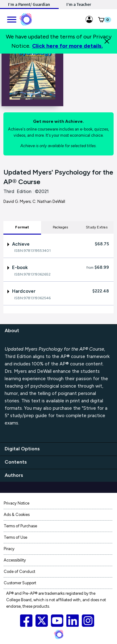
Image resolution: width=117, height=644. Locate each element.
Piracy (9, 549)
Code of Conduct (19, 572)
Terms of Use (15, 537)
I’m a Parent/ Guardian (29, 4)
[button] (101, 21)
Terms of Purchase (20, 526)
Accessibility (15, 560)
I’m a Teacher (79, 4)
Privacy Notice (17, 503)
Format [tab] (22, 227)
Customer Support (20, 583)
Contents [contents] (16, 462)
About (12, 330)
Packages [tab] (61, 227)
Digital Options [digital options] (22, 449)
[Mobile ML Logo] (26, 18)
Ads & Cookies (17, 515)
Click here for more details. (67, 46)
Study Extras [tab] (97, 227)
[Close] (107, 41)
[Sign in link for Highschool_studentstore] (89, 18)
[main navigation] (11, 18)
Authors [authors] (14, 475)
